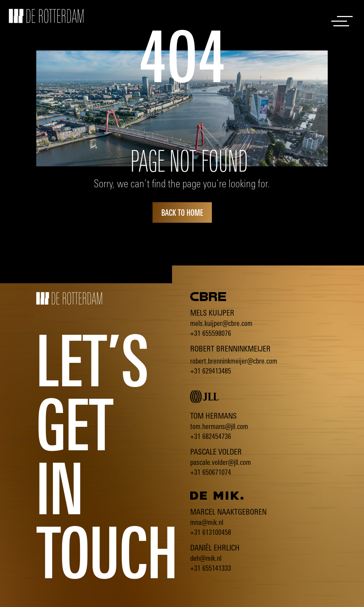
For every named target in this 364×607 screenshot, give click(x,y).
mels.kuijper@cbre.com (221, 323)
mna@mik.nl (207, 522)
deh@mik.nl (206, 558)
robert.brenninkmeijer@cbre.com (234, 361)
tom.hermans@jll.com (219, 426)
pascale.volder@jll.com (221, 462)
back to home (182, 213)
